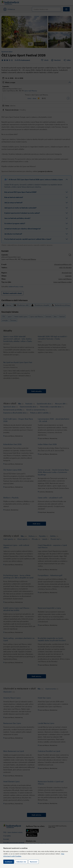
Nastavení (34, 862)
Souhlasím (9, 862)
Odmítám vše (21, 862)
